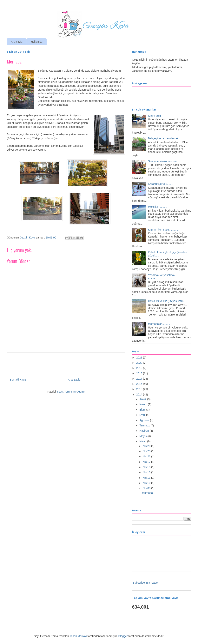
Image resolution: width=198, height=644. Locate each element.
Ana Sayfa (74, 380)
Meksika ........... (158, 207)
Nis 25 (147, 451)
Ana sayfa (17, 42)
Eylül (143, 415)
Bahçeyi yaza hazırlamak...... (165, 138)
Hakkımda (37, 42)
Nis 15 (147, 467)
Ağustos (145, 420)
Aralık (143, 399)
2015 (140, 389)
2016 (140, 384)
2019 (140, 368)
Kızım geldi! (155, 116)
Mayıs (143, 436)
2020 (140, 363)
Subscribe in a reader (146, 583)
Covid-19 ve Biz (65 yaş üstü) (166, 301)
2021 (140, 358)
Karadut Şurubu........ (161, 184)
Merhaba (147, 493)
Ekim (143, 410)
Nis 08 (147, 488)
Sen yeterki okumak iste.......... (166, 161)
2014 (140, 394)
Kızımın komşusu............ (163, 230)
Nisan (143, 441)
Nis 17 (147, 462)
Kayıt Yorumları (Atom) (71, 392)
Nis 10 (147, 483)
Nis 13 (147, 472)
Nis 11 (147, 478)
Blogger (123, 636)
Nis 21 (147, 456)
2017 (140, 379)
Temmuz (145, 425)
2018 (140, 373)
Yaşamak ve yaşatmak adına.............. (162, 277)
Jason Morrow (78, 636)
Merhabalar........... (159, 324)
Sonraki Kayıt (18, 380)
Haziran (144, 431)
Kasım (144, 404)
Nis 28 (147, 446)
